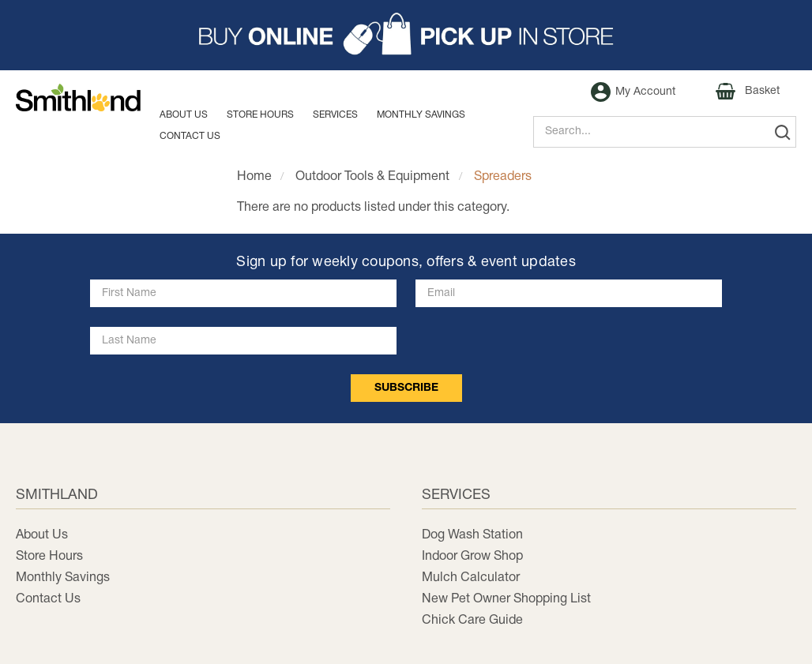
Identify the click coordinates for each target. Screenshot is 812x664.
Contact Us (48, 599)
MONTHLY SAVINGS (421, 115)
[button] (406, 35)
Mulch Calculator (471, 578)
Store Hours (260, 115)
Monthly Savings (63, 578)
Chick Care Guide (472, 621)
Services (335, 115)
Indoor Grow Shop (472, 557)
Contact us (190, 136)
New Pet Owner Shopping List (506, 599)
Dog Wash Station (472, 535)
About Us (184, 115)
